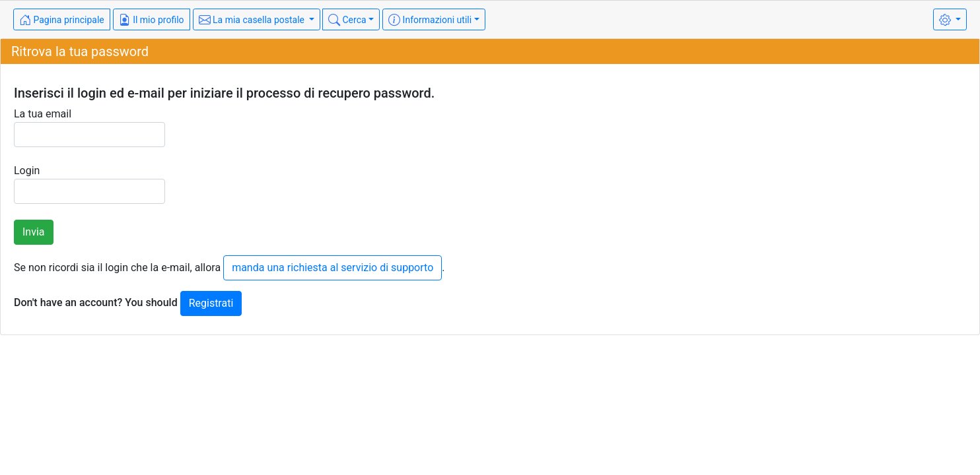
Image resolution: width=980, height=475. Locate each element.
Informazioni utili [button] (430, 20)
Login (89, 184)
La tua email (89, 127)
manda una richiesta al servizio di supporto (332, 268)
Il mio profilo (152, 20)
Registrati (211, 303)
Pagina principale (62, 20)
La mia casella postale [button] (253, 20)
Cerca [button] (347, 20)
